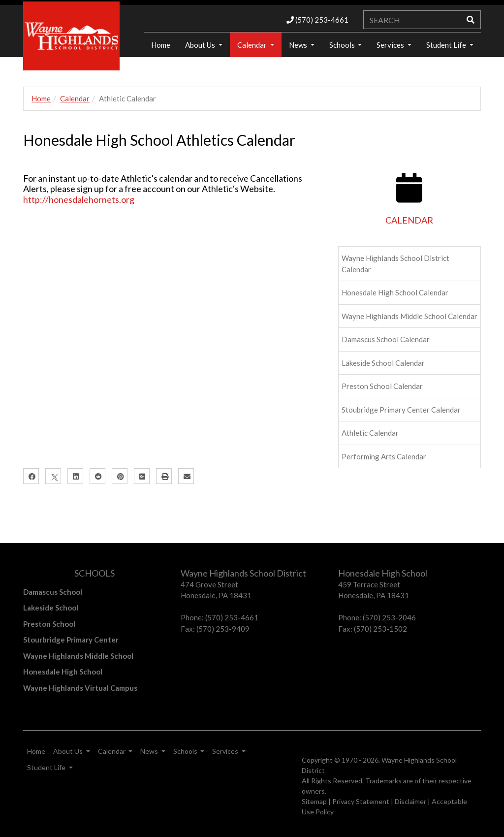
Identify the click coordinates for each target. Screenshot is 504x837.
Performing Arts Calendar (384, 456)
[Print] (164, 476)
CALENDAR (409, 220)
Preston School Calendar (382, 386)
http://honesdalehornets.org (79, 199)
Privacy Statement (361, 801)
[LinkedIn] (75, 476)
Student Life (447, 45)
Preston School (49, 624)
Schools (343, 45)
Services (391, 45)
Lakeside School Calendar (383, 363)
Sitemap (314, 801)
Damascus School (53, 592)
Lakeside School (51, 608)
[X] (53, 476)
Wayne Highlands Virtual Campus (80, 688)
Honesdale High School (63, 672)
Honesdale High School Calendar (395, 292)
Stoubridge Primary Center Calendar (401, 410)
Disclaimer (410, 801)
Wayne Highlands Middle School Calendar (409, 316)
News (299, 45)
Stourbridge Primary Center (71, 640)
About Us (201, 45)
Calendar (253, 45)
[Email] (186, 476)
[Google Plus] (142, 476)
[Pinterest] (120, 476)
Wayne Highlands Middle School (78, 656)
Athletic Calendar (370, 433)
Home (41, 98)
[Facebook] (31, 476)
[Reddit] (97, 476)
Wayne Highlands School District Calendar (395, 264)
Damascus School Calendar (386, 339)
